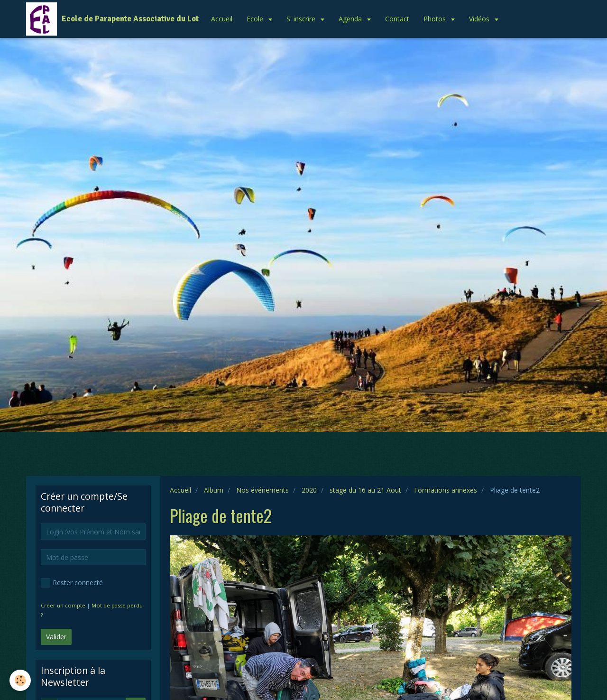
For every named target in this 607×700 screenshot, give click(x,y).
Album (214, 490)
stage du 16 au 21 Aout (365, 490)
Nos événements (262, 490)
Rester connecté (72, 583)
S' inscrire (302, 19)
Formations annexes (446, 490)
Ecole (256, 19)
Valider (56, 637)
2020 (309, 490)
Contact (397, 19)
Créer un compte (63, 605)
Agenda (351, 19)
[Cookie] (20, 680)
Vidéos (480, 19)
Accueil (222, 19)
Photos (436, 19)
